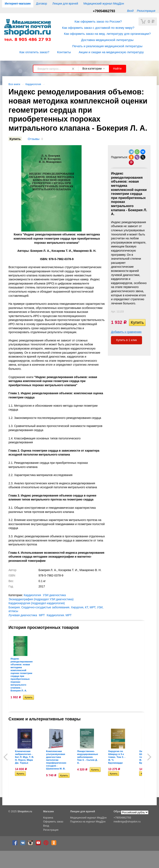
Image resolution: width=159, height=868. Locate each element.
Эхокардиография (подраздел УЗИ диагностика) (41, 599)
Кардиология (33, 84)
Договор (42, 4)
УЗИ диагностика (54, 595)
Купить (15, 139)
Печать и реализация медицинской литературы (107, 46)
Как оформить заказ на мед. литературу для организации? (107, 34)
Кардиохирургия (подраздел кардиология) (37, 603)
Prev (7, 757)
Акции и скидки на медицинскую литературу (111, 52)
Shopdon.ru (25, 811)
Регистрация (146, 11)
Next (148, 757)
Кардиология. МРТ (59, 615)
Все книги (14, 84)
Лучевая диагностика (23, 615)
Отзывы (34, 139)
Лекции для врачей (65, 4)
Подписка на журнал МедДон (88, 822)
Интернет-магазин (18, 4)
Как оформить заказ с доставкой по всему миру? (98, 28)
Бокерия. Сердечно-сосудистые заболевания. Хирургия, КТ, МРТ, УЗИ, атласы (56, 609)
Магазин (48, 811)
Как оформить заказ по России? (98, 21)
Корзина (48, 818)
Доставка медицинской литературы (107, 40)
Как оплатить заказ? (34, 52)
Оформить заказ (53, 822)
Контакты (64, 52)
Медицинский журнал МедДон (104, 4)
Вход (130, 11)
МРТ (42, 615)
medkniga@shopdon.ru (127, 822)
